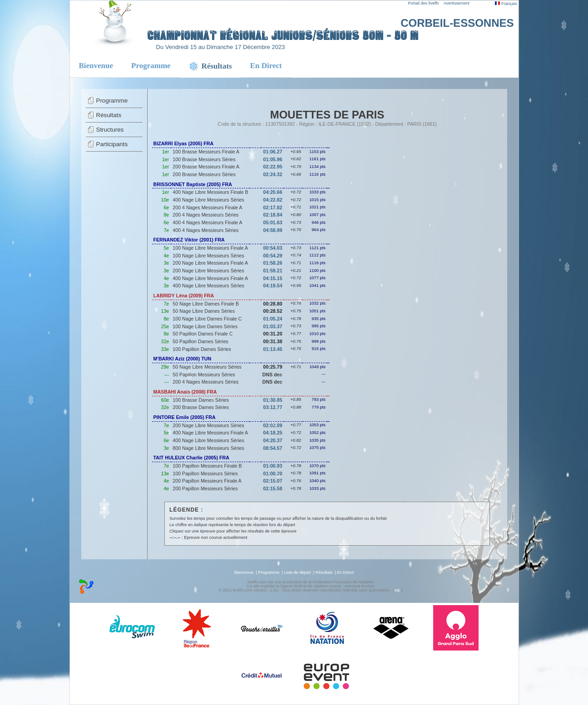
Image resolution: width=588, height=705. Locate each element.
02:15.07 (272, 481)
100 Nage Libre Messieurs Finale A (210, 248)
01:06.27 (272, 152)
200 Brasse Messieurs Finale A (206, 167)
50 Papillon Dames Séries (200, 341)
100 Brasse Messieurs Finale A (206, 152)
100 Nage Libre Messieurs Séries (208, 256)
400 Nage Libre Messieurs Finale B (210, 192)
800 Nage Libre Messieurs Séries (208, 448)
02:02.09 (272, 425)
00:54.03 (272, 248)
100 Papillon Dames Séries (202, 349)
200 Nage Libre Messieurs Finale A (210, 263)
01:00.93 (272, 466)
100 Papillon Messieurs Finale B (207, 466)
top (397, 590)
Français (506, 4)
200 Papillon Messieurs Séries (205, 488)
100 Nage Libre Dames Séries (205, 326)
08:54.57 (272, 448)
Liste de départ (297, 572)
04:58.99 (272, 230)
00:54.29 (272, 256)
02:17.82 (272, 207)
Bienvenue (96, 66)
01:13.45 (272, 349)
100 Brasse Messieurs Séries (204, 159)
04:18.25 (272, 433)
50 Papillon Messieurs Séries (204, 375)
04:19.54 (272, 286)
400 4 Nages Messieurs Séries (205, 230)
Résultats (109, 115)
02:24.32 (272, 174)
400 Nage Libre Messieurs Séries (208, 200)
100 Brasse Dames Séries (201, 400)
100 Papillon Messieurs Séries (205, 473)
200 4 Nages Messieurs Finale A (207, 207)
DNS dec (272, 375)
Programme (151, 66)
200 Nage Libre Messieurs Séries (208, 271)
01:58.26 (272, 263)
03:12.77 (272, 407)
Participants (112, 144)
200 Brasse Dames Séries (201, 407)
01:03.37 (272, 326)
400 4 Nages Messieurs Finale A (207, 222)
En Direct (266, 66)
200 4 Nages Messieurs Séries (205, 215)
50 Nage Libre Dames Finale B (206, 304)
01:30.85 (272, 400)
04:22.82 (272, 200)
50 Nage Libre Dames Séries (204, 311)
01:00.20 (272, 473)
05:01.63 (272, 222)
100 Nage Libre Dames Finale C (207, 319)
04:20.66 (272, 192)
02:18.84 (272, 215)
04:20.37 (272, 440)
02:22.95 (272, 167)
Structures (110, 130)
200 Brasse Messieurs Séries (204, 174)
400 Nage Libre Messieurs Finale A (210, 278)
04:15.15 (272, 278)
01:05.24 (272, 319)
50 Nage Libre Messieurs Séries (207, 367)
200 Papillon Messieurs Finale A (207, 481)
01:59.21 (272, 271)
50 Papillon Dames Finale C (203, 334)
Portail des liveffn (424, 3)
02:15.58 (272, 488)
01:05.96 (272, 159)
